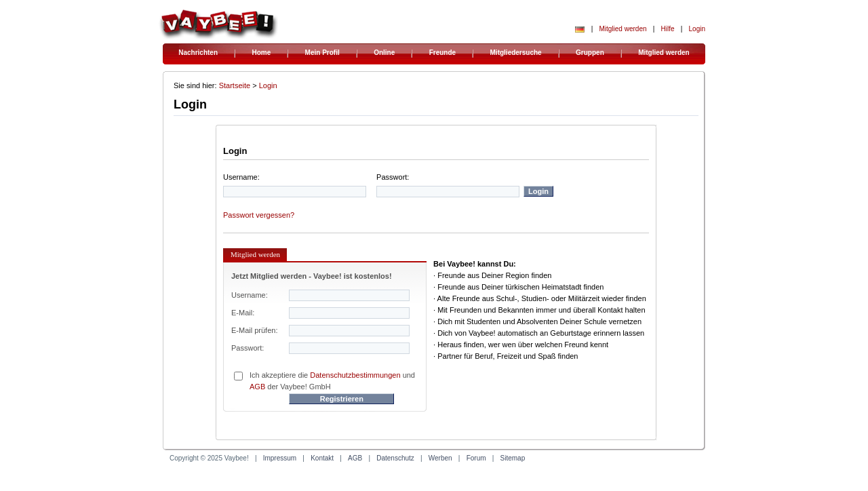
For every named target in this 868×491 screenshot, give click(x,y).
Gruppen (590, 53)
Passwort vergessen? (259, 215)
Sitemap (513, 458)
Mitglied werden (623, 29)
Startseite (235, 85)
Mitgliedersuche (516, 53)
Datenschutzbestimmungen (355, 375)
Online (384, 53)
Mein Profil (322, 53)
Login (697, 29)
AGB (257, 387)
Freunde (442, 53)
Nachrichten (198, 53)
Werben (440, 458)
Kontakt (322, 458)
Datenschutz (395, 458)
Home (261, 53)
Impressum (280, 458)
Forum (476, 458)
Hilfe (668, 29)
